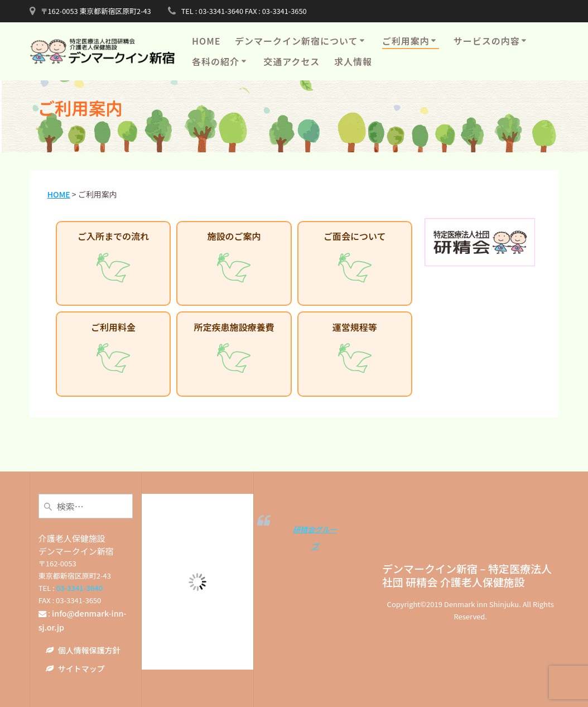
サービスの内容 (487, 41)
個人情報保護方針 (89, 650)
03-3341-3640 (79, 588)
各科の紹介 (216, 61)
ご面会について (355, 259)
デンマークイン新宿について (297, 41)
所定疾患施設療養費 (234, 350)
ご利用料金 (113, 350)
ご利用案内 (406, 41)
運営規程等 (355, 350)
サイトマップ (81, 668)
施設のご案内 (234, 259)
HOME (206, 41)
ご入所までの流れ (113, 259)
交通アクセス (291, 61)
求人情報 (353, 61)
